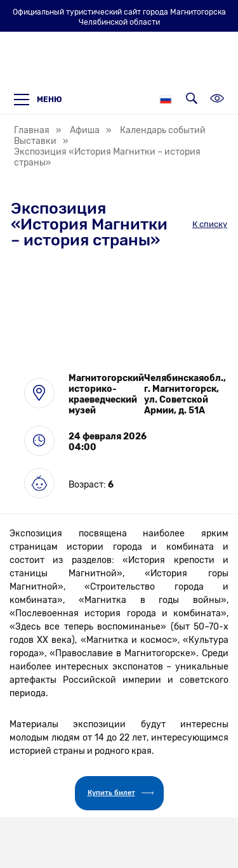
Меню (38, 100)
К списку (210, 224)
